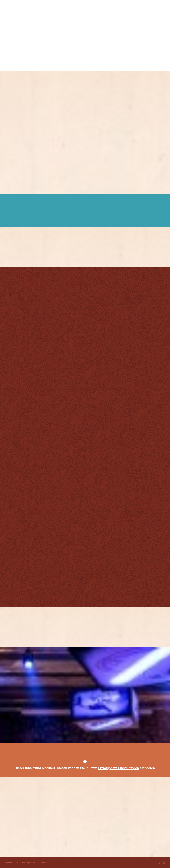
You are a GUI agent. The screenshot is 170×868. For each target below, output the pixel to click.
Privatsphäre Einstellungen (118, 768)
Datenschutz (42, 862)
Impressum (31, 862)
